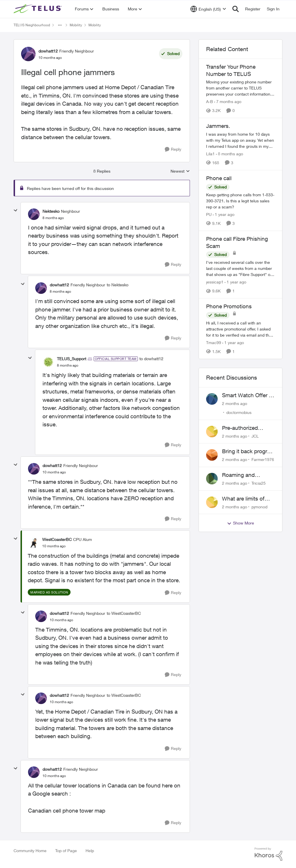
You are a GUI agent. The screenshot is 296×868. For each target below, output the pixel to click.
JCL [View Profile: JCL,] (255, 436)
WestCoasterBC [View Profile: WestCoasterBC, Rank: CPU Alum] (57, 539)
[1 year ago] (224, 214)
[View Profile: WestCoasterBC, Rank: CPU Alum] (34, 542)
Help (90, 851)
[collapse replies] (16, 210)
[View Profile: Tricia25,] (212, 479)
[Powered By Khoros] (269, 854)
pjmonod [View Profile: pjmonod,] (259, 506)
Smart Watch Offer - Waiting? (246, 395)
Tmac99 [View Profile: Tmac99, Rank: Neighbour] (214, 342)
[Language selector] (208, 9)
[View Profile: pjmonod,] (212, 502)
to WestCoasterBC (124, 613)
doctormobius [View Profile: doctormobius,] (239, 412)
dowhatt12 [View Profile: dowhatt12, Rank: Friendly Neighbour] (48, 51)
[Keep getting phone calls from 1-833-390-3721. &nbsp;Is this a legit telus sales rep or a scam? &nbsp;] (240, 201)
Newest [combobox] (180, 171)
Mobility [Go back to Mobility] (76, 25)
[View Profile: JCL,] (212, 432)
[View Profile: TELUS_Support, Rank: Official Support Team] (48, 362)
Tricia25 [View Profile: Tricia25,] (259, 483)
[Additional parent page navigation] (60, 25)
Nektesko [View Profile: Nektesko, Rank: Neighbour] (51, 211)
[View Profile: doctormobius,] (212, 399)
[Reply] (173, 149)
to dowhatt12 (151, 359)
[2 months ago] (235, 403)
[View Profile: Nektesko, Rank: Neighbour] (34, 214)
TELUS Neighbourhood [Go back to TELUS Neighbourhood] (32, 25)
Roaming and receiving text (238, 475)
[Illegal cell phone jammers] (53, 218)
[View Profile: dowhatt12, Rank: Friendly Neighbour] (28, 54)
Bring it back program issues (248, 451)
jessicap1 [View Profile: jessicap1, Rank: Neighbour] (215, 282)
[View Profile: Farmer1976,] (212, 455)
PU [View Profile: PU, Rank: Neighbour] (209, 214)
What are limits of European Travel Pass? (243, 499)
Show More (240, 523)
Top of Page (66, 851)
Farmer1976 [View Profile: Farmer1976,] (263, 459)
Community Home (30, 851)
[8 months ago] (230, 154)
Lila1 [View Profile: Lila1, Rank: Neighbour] (210, 154)
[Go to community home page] (38, 9)
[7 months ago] (228, 101)
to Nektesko (118, 285)
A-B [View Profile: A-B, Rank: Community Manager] (210, 101)
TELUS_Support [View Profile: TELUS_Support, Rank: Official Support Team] (72, 359)
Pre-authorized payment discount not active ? (244, 428)
